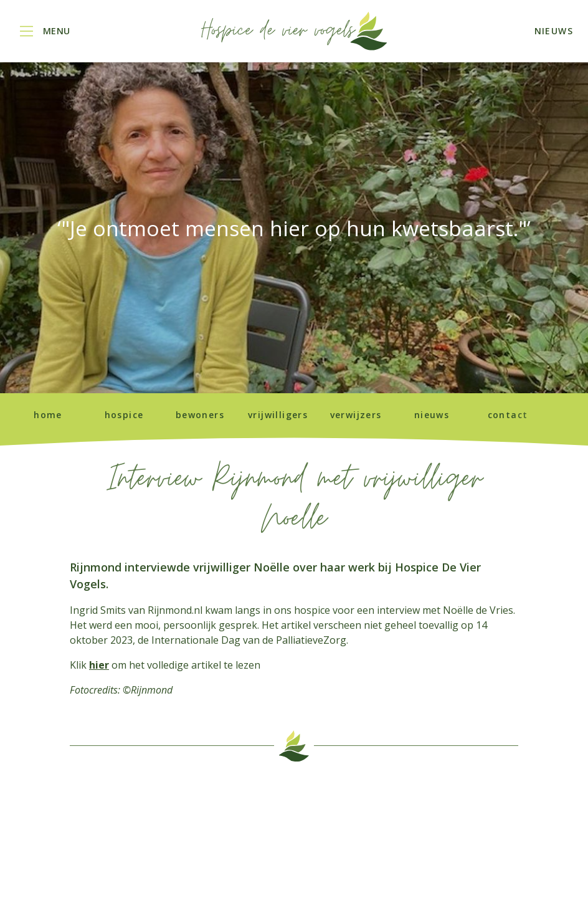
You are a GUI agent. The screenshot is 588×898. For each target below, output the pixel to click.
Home (48, 415)
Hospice (124, 415)
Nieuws (432, 415)
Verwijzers (356, 415)
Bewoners (200, 415)
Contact (508, 415)
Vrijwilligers (278, 415)
